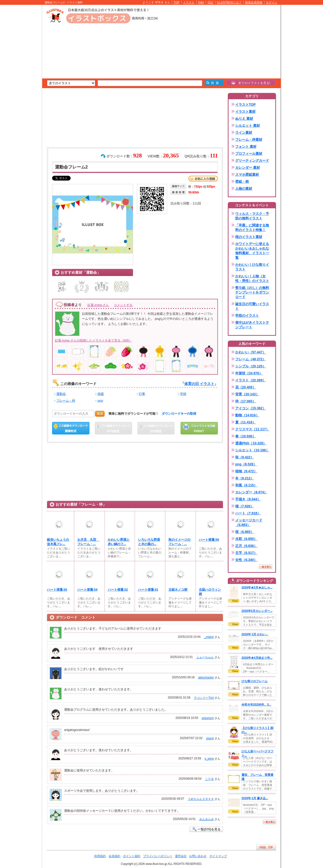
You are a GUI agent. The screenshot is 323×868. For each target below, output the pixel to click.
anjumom (208, 718)
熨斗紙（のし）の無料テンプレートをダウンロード (252, 292)
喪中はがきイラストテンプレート (252, 325)
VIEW (234, 601)
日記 (210, 2)
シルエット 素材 (248, 126)
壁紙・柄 (242, 182)
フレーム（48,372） (251, 359)
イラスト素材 (245, 112)
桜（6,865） (245, 532)
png (100, 401)
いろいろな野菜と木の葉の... (149, 542)
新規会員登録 (254, 2)
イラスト (189, 2)
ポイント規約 (132, 856)
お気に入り (203, 179)
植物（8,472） (246, 471)
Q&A (201, 2)
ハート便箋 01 (148, 590)
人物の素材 (244, 189)
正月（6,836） (246, 546)
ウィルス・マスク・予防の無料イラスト (252, 216)
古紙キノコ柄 (178, 590)
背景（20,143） (247, 394)
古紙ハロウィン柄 (210, 592)
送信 (100, 414)
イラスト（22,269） (251, 380)
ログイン (272, 2)
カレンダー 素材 (248, 168)
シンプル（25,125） (251, 366)
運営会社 (181, 856)
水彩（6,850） (246, 539)
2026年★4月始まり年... (257, 658)
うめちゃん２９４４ (201, 799)
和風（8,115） (246, 485)
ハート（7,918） (248, 513)
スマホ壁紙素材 (247, 175)
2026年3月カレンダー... (257, 611)
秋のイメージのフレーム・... (179, 542)
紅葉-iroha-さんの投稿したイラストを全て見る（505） (93, 340)
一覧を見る (266, 567)
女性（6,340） (246, 560)
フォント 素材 (246, 147)
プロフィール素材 (249, 154)
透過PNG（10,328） (251, 443)
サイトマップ (218, 856)
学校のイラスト (247, 315)
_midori (209, 637)
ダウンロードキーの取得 (179, 414)
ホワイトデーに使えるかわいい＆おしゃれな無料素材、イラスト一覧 (252, 251)
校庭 (101, 394)
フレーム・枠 (66, 401)
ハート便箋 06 (209, 540)
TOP (177, 2)
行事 (142, 394)
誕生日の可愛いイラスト (252, 306)
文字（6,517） (246, 553)
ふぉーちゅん (205, 657)
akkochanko (206, 678)
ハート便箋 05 (57, 590)
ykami (210, 738)
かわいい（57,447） (251, 352)
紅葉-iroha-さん (98, 305)
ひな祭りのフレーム (255, 681)
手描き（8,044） (248, 499)
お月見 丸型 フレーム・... (88, 542)
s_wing (209, 759)
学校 (183, 394)
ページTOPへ (266, 847)
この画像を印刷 (199, 428)
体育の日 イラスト (199, 384)
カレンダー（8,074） (251, 492)
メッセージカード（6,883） (249, 522)
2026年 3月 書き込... (255, 798)
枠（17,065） (246, 401)
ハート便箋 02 (118, 590)
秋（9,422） (245, 457)
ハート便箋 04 (87, 590)
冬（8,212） (245, 478)
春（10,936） (246, 436)
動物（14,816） (247, 415)
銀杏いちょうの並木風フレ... (58, 542)
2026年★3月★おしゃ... (257, 588)
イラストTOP (246, 105)
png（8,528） (246, 464)
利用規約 (100, 856)
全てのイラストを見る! (251, 83)
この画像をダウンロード (71, 428)
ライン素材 (244, 133)
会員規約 (114, 856)
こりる (209, 779)
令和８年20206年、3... (256, 705)
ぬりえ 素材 (244, 119)
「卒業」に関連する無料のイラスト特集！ (252, 227)
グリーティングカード (252, 161)
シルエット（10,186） (252, 450)
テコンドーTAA (204, 698)
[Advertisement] (19, 80)
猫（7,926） (245, 506)
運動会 (61, 394)
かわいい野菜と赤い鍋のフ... (119, 542)
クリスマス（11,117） (252, 429)
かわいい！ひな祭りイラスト (252, 267)
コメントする (123, 305)
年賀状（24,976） (249, 373)
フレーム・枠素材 (249, 140)
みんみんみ (207, 819)
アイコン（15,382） (251, 408)
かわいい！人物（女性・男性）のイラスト (252, 278)
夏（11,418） (246, 422)
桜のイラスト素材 (249, 237)
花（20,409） (246, 387)
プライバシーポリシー (158, 856)
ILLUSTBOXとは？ (229, 2)
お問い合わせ (198, 856)
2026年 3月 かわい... (255, 634)
